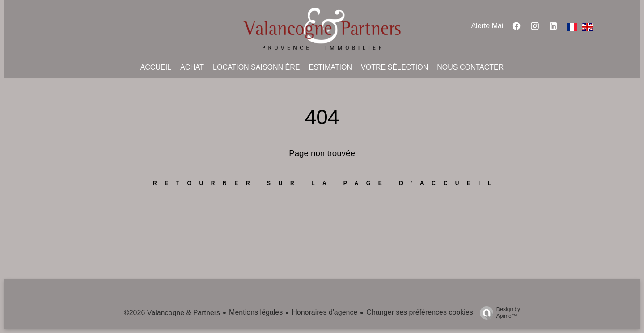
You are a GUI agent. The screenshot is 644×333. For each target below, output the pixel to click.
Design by (498, 313)
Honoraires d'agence (324, 312)
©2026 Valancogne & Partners (172, 313)
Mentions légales (256, 312)
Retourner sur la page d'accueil (326, 183)
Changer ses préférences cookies (419, 312)
